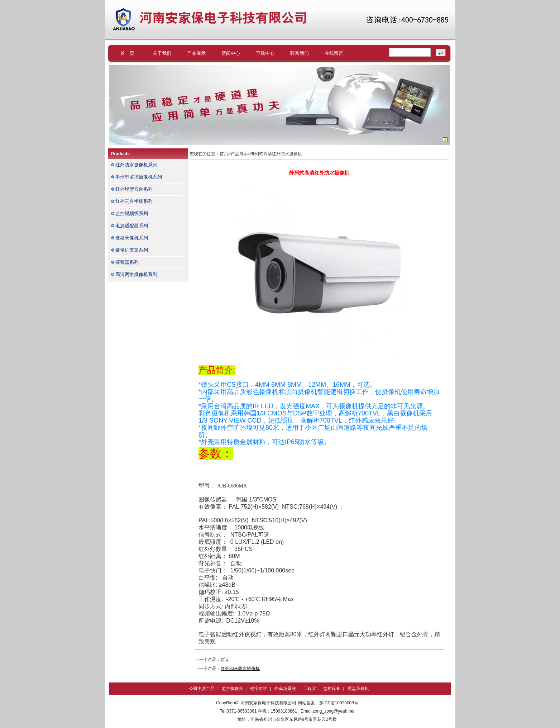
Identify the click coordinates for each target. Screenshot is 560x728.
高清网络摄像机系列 (136, 274)
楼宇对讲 (259, 689)
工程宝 (310, 689)
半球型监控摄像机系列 (139, 177)
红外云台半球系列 (134, 201)
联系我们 (300, 53)
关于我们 (162, 53)
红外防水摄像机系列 (136, 165)
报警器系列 (127, 262)
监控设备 (332, 689)
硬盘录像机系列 (132, 238)
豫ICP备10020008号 (339, 703)
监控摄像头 (233, 689)
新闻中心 (231, 53)
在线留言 (334, 53)
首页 (224, 154)
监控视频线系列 (132, 213)
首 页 (127, 53)
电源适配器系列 (132, 226)
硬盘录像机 (358, 689)
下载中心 (265, 53)
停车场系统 (285, 689)
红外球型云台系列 (134, 189)
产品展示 (196, 53)
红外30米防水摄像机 (240, 668)
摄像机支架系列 (132, 250)
